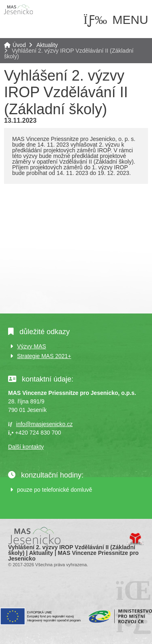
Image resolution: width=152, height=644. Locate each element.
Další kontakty (26, 447)
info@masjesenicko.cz (45, 424)
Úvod (18, 9)
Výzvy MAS (32, 346)
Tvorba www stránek (135, 539)
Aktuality (47, 45)
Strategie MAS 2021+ (44, 356)
